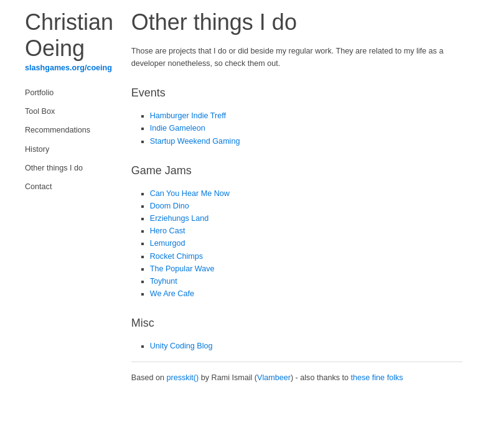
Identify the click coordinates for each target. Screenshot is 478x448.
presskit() (182, 378)
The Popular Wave (182, 269)
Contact (38, 187)
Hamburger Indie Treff (188, 116)
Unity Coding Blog (181, 346)
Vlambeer (274, 378)
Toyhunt (164, 281)
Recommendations (58, 130)
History (37, 149)
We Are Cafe (172, 294)
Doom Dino (170, 206)
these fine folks (377, 378)
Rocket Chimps (176, 256)
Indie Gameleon (178, 128)
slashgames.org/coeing (68, 68)
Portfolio (39, 93)
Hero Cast (168, 231)
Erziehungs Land (180, 218)
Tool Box (40, 111)
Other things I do (54, 168)
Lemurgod (168, 243)
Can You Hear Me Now (190, 194)
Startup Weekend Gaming (195, 141)
